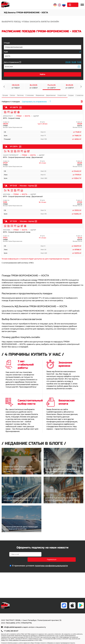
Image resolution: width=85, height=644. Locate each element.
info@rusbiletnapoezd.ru (13, 627)
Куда (6, 52)
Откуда (7, 43)
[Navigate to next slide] (81, 87)
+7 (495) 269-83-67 (11, 631)
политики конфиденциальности (51, 561)
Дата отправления (13, 62)
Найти (42, 74)
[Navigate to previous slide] (4, 87)
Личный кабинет (69, 5)
